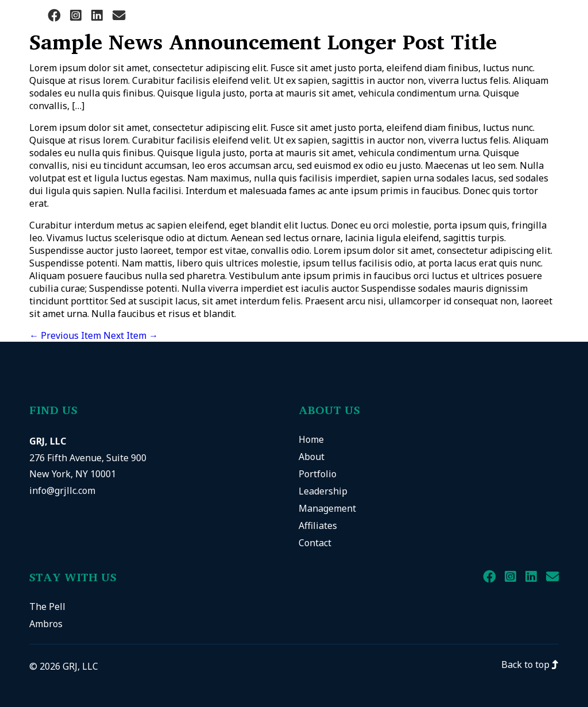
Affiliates (318, 526)
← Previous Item (65, 335)
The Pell (47, 606)
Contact (315, 543)
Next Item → (131, 335)
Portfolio (318, 474)
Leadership (323, 491)
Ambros (46, 624)
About (312, 457)
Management (327, 508)
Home (311, 439)
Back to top (530, 664)
